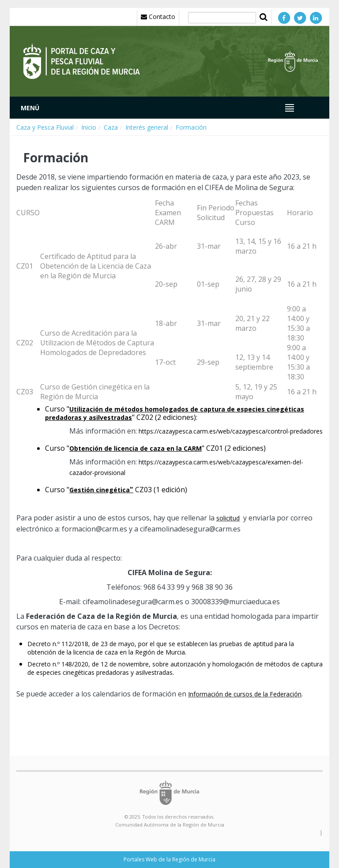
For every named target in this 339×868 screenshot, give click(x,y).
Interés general (147, 127)
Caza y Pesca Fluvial (45, 127)
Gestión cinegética (100, 490)
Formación (191, 127)
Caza (111, 127)
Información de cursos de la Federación (245, 694)
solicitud (228, 518)
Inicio (89, 127)
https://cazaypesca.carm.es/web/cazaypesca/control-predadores (231, 431)
